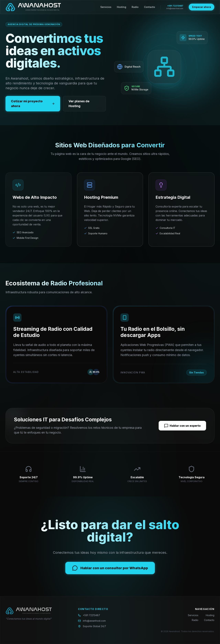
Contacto (150, 7)
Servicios (106, 7)
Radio (135, 7)
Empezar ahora (202, 7)
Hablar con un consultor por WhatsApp (110, 568)
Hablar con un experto (182, 426)
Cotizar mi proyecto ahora (33, 104)
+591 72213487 (175, 6)
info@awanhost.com (175, 8)
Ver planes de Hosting (79, 104)
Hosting (122, 7)
